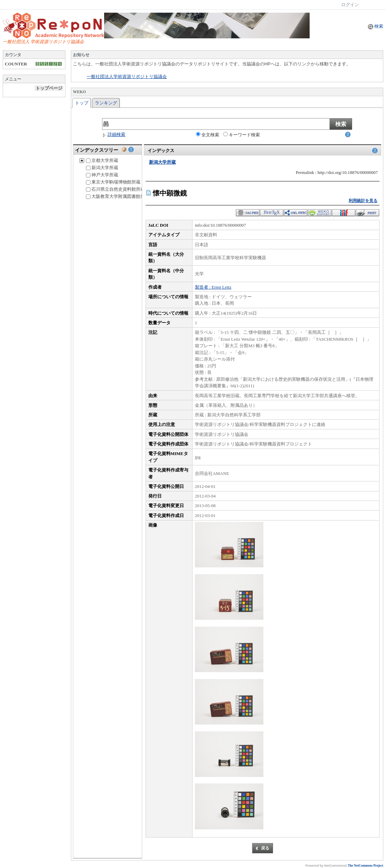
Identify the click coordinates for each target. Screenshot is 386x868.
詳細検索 (114, 134)
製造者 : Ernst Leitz (213, 287)
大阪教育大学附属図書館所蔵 (118, 196)
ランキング (106, 103)
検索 (376, 26)
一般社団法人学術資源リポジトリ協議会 (127, 77)
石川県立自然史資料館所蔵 (115, 189)
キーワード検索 (242, 135)
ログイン (350, 5)
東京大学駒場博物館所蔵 (113, 182)
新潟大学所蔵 (102, 168)
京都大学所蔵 (102, 160)
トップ (82, 103)
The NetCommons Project (365, 866)
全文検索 (208, 135)
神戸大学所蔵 (102, 175)
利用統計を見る (363, 201)
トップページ (49, 88)
